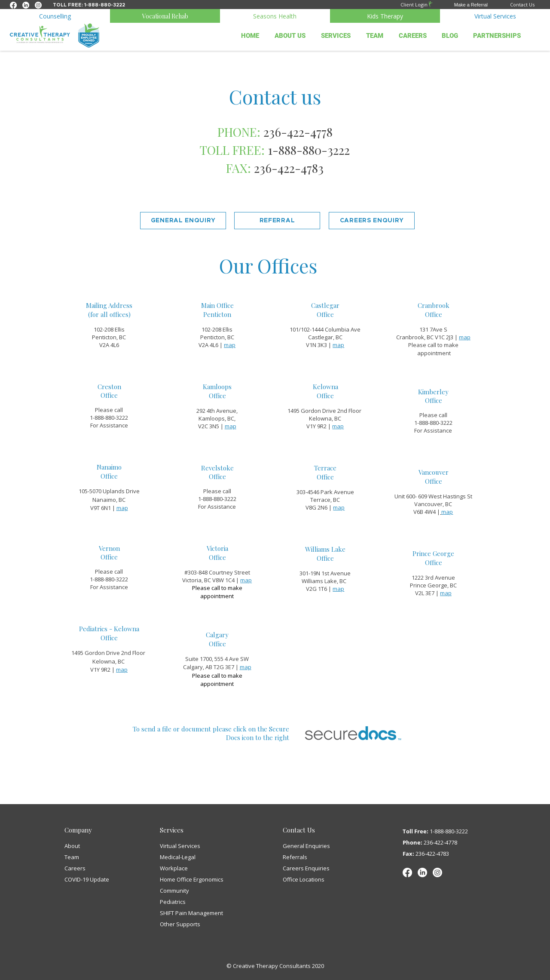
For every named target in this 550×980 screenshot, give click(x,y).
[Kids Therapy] (385, 16)
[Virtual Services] (495, 16)
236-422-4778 (440, 842)
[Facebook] (407, 872)
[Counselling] (55, 16)
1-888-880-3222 (449, 831)
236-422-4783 (289, 168)
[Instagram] (437, 872)
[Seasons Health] (275, 16)
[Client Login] (407, 4)
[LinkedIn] (422, 872)
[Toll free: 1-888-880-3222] (89, 5)
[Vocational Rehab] (165, 16)
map (465, 337)
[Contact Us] (511, 5)
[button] (461, 5)
